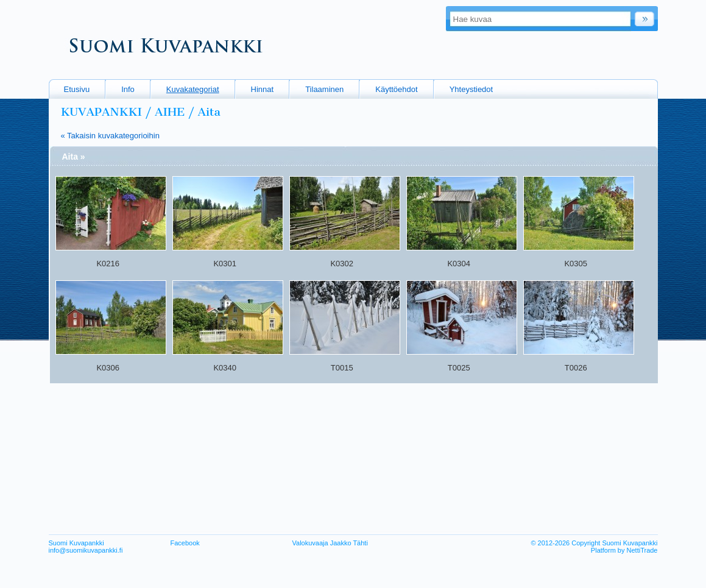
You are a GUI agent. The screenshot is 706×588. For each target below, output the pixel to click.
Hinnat (263, 89)
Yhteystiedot (471, 89)
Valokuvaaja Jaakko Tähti (330, 543)
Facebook (185, 543)
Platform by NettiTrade (624, 550)
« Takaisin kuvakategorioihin (110, 136)
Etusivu (77, 89)
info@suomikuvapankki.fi (86, 550)
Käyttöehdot (396, 89)
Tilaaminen (324, 89)
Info (128, 89)
